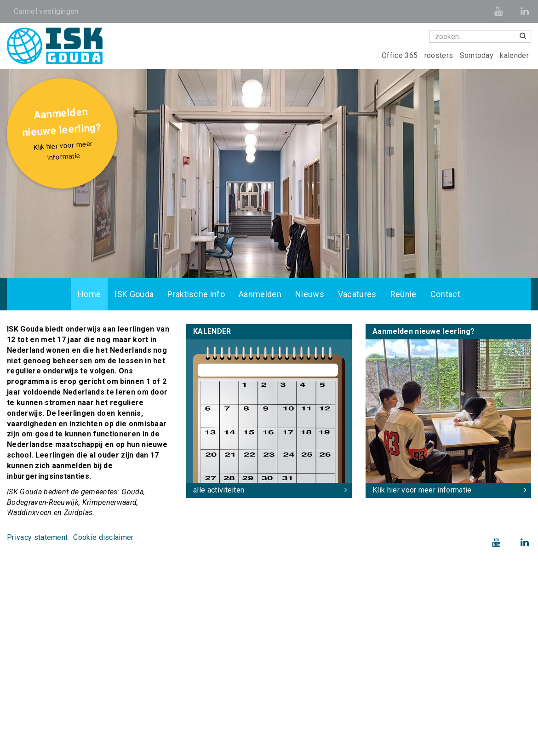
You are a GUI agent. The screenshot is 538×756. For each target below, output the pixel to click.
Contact (445, 294)
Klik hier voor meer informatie (422, 490)
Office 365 (401, 55)
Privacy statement (37, 537)
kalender (514, 55)
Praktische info (196, 294)
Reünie (403, 294)
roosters (440, 55)
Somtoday (478, 55)
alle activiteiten (219, 490)
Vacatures (357, 294)
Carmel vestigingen (46, 11)
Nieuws (310, 294)
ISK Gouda (134, 294)
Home (89, 294)
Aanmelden (260, 294)
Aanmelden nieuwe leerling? (63, 135)
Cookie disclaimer (103, 537)
